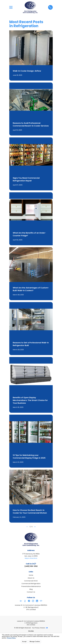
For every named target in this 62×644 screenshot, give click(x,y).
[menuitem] (31, 631)
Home (31, 575)
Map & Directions (31, 558)
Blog (31, 589)
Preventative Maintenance (31, 586)
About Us (31, 578)
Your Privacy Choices (40, 628)
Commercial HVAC (31, 581)
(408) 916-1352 (31, 566)
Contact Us (31, 592)
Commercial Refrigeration (31, 584)
